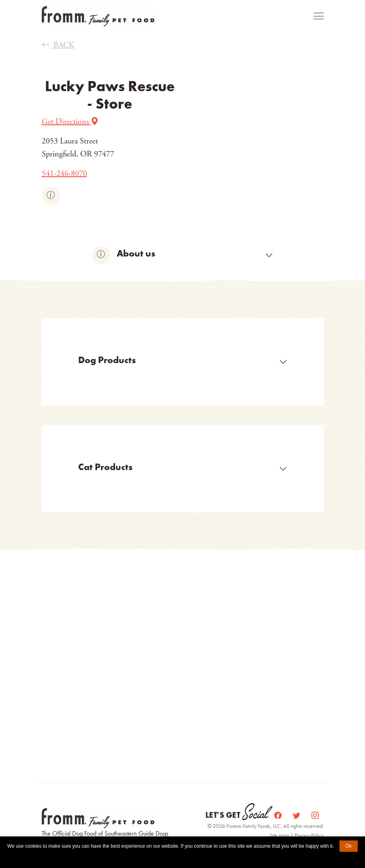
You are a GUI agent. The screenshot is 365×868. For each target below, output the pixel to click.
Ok (349, 846)
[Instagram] (315, 815)
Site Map (280, 835)
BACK (58, 45)
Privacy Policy (309, 835)
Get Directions (70, 122)
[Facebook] (279, 815)
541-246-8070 (64, 174)
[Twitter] (297, 815)
